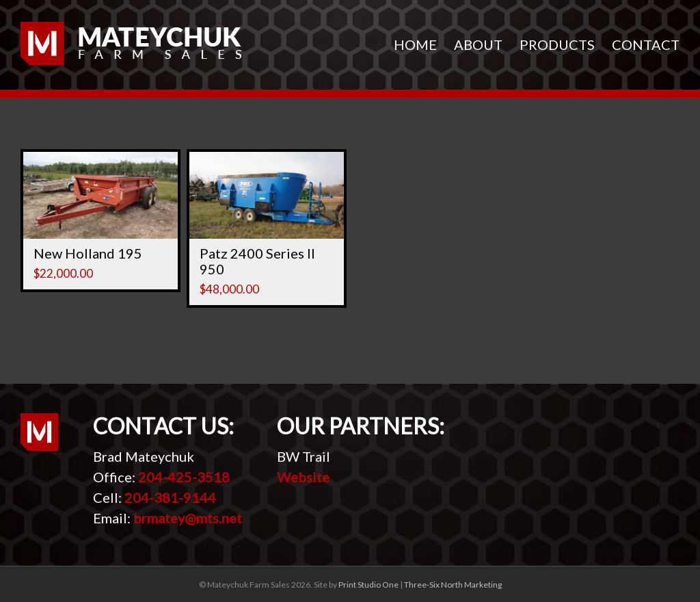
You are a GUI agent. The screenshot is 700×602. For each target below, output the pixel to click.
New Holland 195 (88, 253)
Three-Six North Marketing (453, 585)
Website (303, 477)
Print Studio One (368, 585)
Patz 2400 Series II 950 (257, 261)
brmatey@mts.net (188, 518)
